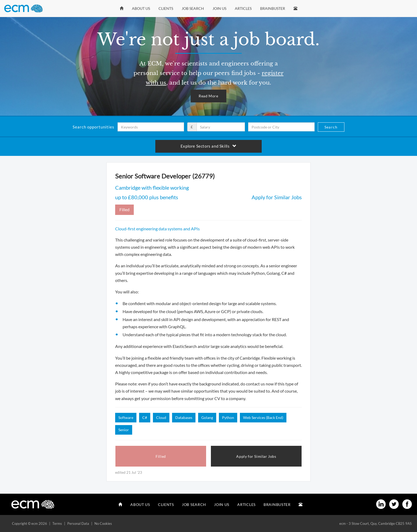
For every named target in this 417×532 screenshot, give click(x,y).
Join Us (219, 8)
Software (126, 417)
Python (228, 417)
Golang (207, 417)
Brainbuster (273, 8)
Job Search (193, 8)
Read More (208, 96)
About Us (141, 8)
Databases (184, 417)
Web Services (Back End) (263, 417)
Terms (57, 523)
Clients (166, 8)
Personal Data (78, 523)
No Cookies (103, 523)
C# (145, 417)
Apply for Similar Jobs (277, 197)
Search (331, 127)
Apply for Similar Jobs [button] (256, 456)
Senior (124, 430)
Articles (243, 8)
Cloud (161, 417)
